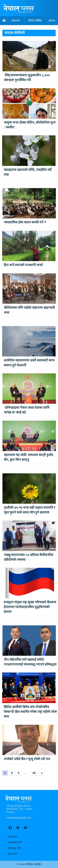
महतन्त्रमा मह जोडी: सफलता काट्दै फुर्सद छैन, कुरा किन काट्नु (29, 457)
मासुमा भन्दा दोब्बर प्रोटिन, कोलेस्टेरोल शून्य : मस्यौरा (30, 125)
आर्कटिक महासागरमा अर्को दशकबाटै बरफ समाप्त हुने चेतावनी (29, 363)
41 (34, 773)
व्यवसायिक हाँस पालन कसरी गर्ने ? (25, 222)
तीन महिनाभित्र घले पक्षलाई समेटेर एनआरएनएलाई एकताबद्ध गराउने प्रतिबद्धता (30, 662)
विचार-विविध (35, 21)
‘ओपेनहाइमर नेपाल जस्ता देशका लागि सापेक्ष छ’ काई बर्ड (27, 410)
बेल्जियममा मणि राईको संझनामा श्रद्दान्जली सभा (29, 310)
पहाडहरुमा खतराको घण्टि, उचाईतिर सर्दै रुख (28, 172)
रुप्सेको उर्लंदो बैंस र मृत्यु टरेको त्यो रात (27, 759)
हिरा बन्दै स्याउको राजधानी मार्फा (23, 265)
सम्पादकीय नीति (15, 843)
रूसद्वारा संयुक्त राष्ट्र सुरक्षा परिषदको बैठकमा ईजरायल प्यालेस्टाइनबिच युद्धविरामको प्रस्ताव (30, 607)
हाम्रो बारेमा (13, 837)
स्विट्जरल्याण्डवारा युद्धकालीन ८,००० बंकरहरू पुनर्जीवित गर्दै (27, 78)
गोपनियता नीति (14, 848)
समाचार (16, 21)
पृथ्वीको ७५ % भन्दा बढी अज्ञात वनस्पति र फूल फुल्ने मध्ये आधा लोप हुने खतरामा (30, 510)
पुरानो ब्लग (12, 854)
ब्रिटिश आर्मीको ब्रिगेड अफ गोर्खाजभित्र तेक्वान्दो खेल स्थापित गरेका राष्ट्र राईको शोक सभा (30, 712)
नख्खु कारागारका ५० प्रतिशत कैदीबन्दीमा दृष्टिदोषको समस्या (29, 557)
